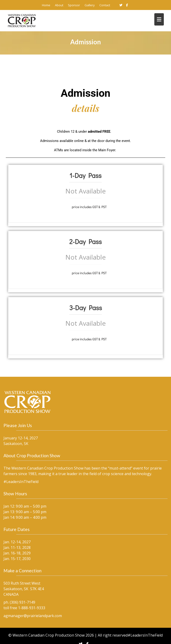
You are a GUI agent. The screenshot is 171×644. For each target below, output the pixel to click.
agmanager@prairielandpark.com (38, 603)
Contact (105, 5)
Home (46, 5)
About (59, 5)
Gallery (90, 5)
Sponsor (74, 5)
